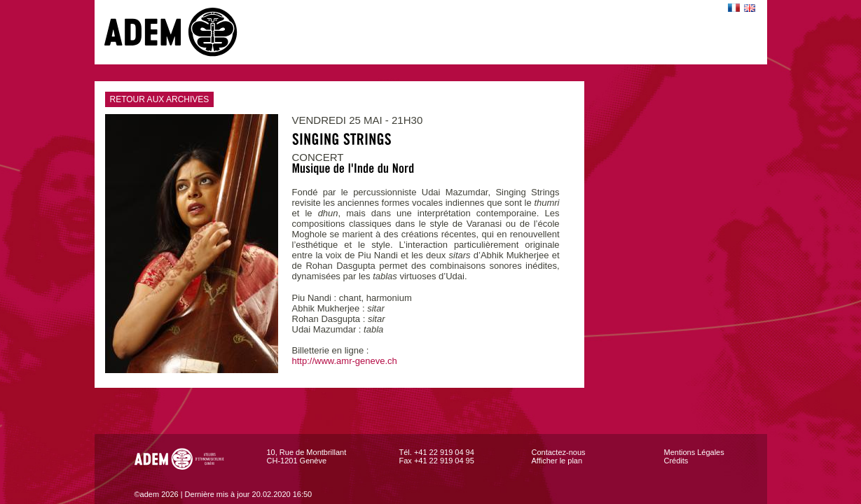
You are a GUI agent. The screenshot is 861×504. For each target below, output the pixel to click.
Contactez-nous (559, 452)
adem (185, 32)
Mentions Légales (694, 452)
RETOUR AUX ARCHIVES (157, 99)
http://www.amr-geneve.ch (345, 361)
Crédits (676, 461)
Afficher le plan (557, 461)
